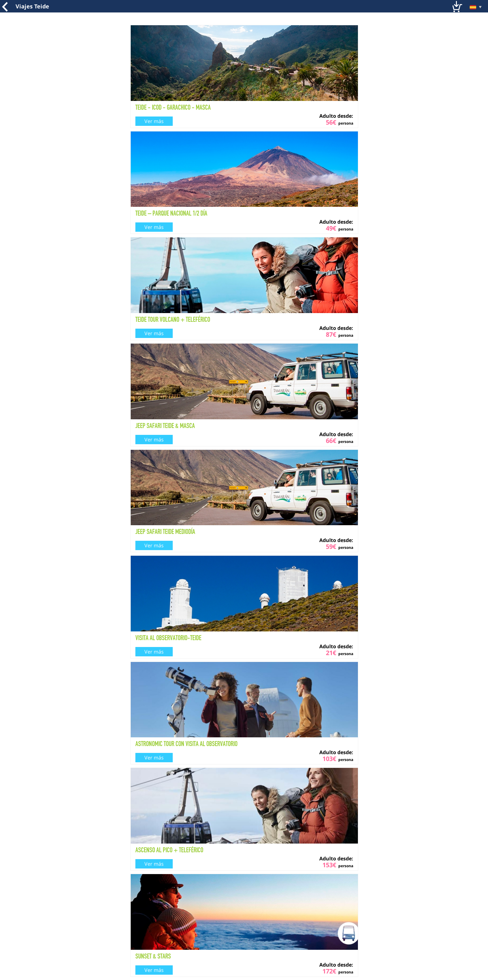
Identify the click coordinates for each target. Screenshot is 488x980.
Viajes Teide (32, 6)
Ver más (154, 121)
